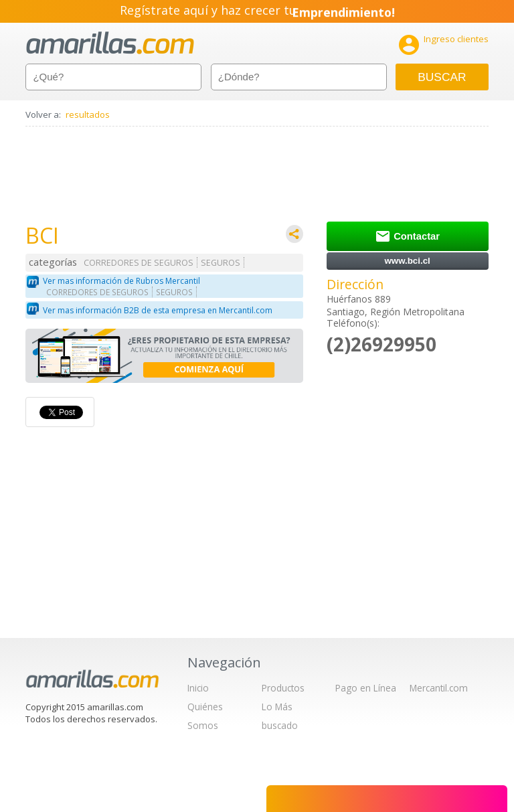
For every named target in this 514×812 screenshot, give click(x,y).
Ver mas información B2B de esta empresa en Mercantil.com (158, 310)
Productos (283, 688)
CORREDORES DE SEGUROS (139, 263)
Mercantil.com (439, 688)
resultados (88, 114)
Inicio (198, 688)
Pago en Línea (366, 688)
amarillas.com (110, 43)
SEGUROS (221, 263)
